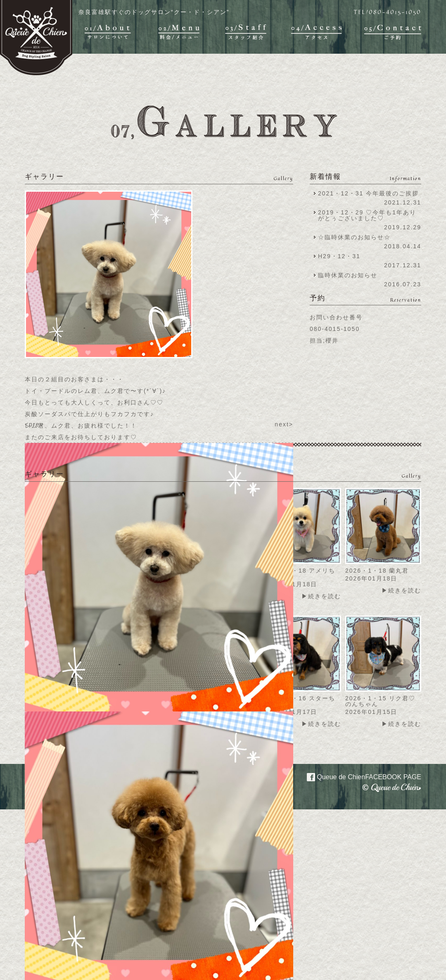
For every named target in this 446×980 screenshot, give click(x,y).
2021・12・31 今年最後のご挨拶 (368, 193)
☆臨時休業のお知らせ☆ (354, 237)
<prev (34, 424)
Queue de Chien (359, 776)
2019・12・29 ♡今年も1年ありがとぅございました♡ (367, 215)
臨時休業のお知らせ (348, 275)
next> (284, 424)
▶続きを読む (321, 596)
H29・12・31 (342, 256)
